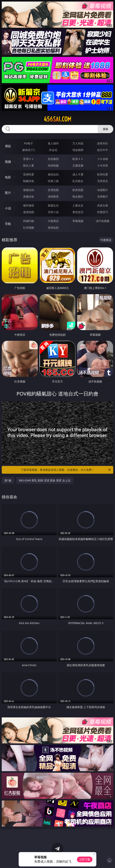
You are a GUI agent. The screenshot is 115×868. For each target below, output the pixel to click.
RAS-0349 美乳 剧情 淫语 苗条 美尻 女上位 (45, 480)
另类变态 (103, 181)
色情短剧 (53, 228)
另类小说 (53, 212)
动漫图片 (103, 190)
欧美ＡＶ (78, 159)
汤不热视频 (103, 221)
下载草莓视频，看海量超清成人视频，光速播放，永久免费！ (66, 470)
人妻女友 (78, 205)
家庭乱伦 (53, 205)
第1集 (8, 480)
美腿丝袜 (29, 196)
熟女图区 (78, 196)
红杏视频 (29, 228)
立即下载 (85, 859)
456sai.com (57, 119)
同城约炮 (29, 221)
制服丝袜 (29, 181)
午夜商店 (53, 221)
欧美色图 (78, 190)
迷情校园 (29, 212)
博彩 (8, 146)
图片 (8, 193)
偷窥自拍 (29, 190)
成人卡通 (78, 174)
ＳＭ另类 (103, 165)
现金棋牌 (78, 150)
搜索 (105, 129)
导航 (8, 224)
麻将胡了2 (29, 150)
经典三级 (53, 181)
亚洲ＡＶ (29, 159)
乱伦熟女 (78, 181)
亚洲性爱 (29, 174)
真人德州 (53, 143)
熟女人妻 (29, 165)
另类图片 (103, 196)
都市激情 (29, 205)
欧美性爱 (103, 174)
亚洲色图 (53, 190)
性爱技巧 (103, 212)
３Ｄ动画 (103, 159)
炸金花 (53, 150)
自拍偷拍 (53, 159)
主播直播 (78, 165)
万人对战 (78, 143)
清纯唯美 (53, 196)
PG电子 (28, 143)
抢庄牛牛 (103, 150)
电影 (8, 177)
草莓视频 (78, 221)
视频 (8, 162)
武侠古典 (103, 205)
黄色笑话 (78, 212)
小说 (8, 208)
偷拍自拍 (53, 174)
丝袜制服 (53, 165)
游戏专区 (103, 143)
